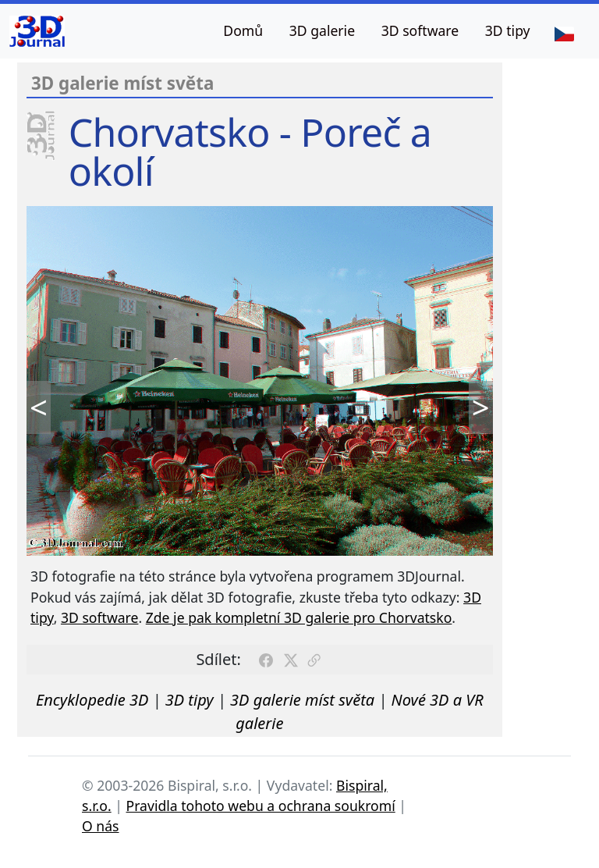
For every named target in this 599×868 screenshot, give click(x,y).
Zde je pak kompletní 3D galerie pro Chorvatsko (299, 617)
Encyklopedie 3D (92, 700)
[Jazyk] (564, 33)
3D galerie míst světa (302, 700)
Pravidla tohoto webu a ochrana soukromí (261, 806)
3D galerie (322, 30)
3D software (420, 30)
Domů (243, 30)
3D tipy (508, 30)
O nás (101, 826)
